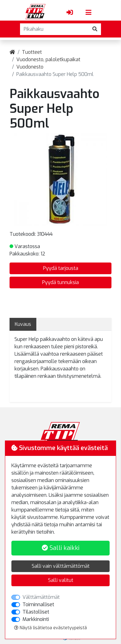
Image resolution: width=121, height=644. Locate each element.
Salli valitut (61, 580)
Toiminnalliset (38, 604)
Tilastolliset (36, 612)
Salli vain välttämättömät (61, 566)
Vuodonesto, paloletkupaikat (48, 59)
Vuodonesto (30, 67)
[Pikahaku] (54, 29)
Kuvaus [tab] (23, 324)
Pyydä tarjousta (61, 268)
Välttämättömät (41, 597)
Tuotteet (32, 52)
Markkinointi (36, 619)
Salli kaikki (61, 548)
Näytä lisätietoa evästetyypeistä (50, 628)
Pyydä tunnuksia (60, 282)
